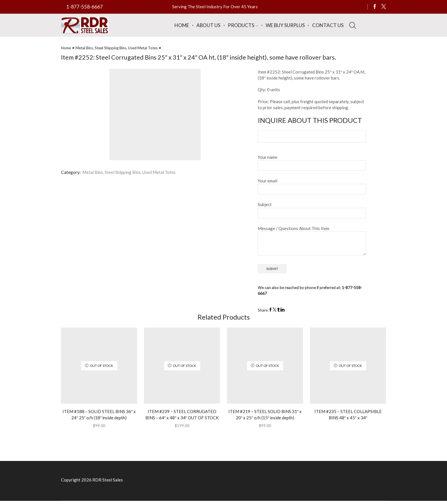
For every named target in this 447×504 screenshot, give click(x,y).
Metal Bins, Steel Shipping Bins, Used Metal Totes (120, 48)
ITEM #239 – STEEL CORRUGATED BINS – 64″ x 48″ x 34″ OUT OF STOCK (182, 420)
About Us (208, 25)
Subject (312, 210)
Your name (312, 162)
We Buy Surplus (285, 25)
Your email (312, 186)
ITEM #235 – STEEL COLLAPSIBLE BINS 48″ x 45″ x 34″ (348, 417)
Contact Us (328, 25)
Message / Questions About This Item (312, 242)
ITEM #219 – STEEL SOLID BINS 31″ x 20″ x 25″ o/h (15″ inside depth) (265, 417)
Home (182, 25)
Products (243, 25)
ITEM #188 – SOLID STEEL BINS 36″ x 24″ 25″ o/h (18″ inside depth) (99, 417)
